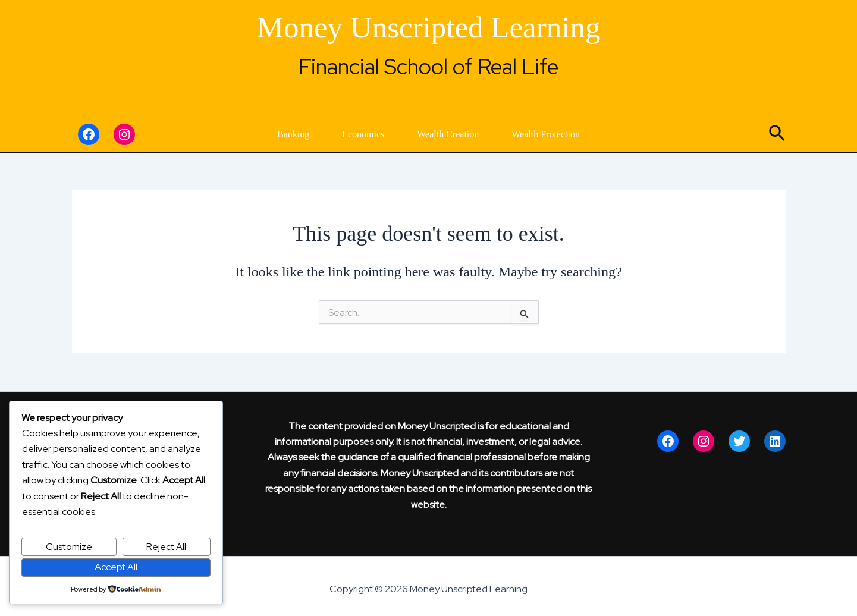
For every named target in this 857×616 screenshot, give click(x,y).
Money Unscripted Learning (429, 27)
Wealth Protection (586, 134)
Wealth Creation (462, 134)
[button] (777, 134)
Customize (69, 547)
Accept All (116, 567)
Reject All (166, 547)
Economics (350, 134)
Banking (253, 134)
